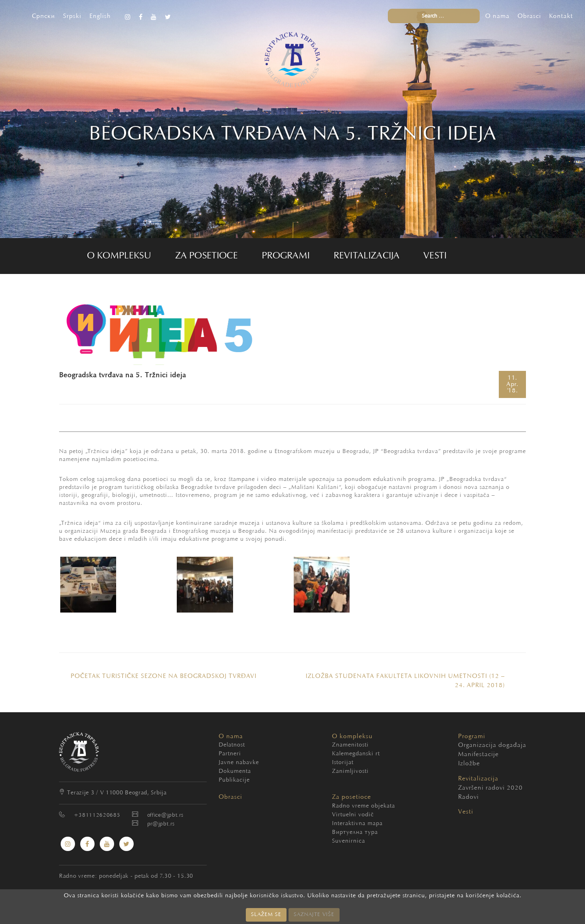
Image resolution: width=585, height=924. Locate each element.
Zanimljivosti (350, 771)
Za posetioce (207, 256)
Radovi (466, 797)
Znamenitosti (350, 745)
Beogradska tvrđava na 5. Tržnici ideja (123, 376)
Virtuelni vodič (353, 815)
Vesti (435, 256)
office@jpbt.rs (165, 816)
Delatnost (232, 745)
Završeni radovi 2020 (466, 788)
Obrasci (529, 16)
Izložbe (466, 764)
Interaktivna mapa (357, 824)
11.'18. (512, 384)
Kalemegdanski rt (356, 754)
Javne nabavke (239, 763)
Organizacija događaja (466, 745)
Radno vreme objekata (364, 806)
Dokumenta (235, 771)
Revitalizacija (367, 256)
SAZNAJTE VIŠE (314, 915)
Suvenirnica (349, 841)
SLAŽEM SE (266, 915)
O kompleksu (119, 256)
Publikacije (234, 780)
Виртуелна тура (355, 832)
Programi (286, 256)
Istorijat (343, 763)
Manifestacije (466, 755)
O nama (497, 16)
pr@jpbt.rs (161, 824)
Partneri (230, 754)
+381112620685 (97, 816)
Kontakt (561, 16)
